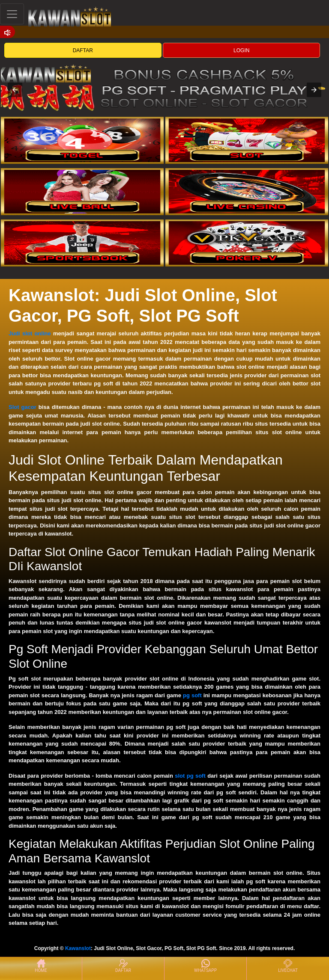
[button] (15, 90)
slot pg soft (190, 776)
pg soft (192, 695)
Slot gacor (22, 407)
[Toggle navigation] (12, 14)
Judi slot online (30, 333)
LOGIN (241, 50)
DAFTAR (83, 50)
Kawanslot (78, 948)
